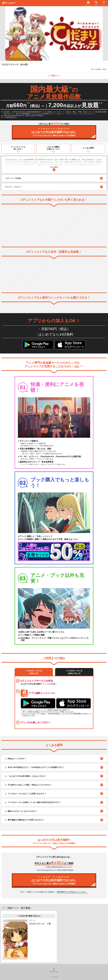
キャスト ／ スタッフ (13, 187)
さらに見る (54, 169)
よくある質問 (88, 148)
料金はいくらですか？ (17, 759)
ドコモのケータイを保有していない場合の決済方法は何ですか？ (34, 802)
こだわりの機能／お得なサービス (53, 148)
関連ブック (54, 76)
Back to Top (54, 970)
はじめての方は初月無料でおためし (54, 132)
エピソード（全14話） (54, 178)
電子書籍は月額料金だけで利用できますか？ (26, 820)
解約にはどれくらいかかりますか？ (22, 811)
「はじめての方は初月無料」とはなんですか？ (27, 776)
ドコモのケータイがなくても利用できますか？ (27, 794)
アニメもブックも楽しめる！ (18, 148)
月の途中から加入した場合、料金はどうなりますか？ (30, 785)
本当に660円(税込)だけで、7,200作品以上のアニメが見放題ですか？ (36, 767)
